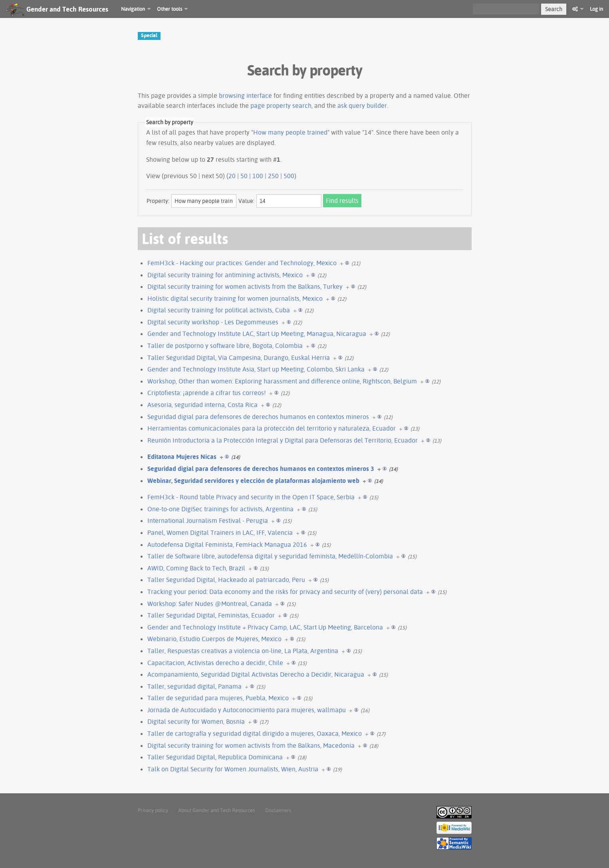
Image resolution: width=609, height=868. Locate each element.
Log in (596, 9)
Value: (246, 201)
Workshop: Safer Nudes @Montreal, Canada (210, 604)
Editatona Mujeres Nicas (182, 457)
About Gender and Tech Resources (216, 810)
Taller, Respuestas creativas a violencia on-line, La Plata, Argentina (243, 651)
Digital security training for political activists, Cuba (219, 310)
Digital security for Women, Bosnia (196, 721)
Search (554, 9)
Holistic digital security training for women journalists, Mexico (235, 298)
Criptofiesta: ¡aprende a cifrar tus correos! (207, 393)
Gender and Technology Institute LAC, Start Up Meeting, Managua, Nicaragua (257, 334)
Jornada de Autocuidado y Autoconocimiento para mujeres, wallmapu (247, 710)
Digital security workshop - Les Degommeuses (213, 322)
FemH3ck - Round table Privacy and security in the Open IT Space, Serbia (251, 497)
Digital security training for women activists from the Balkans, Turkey (245, 286)
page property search (281, 105)
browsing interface (245, 95)
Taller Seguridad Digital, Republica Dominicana (215, 757)
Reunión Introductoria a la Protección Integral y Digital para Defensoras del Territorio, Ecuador (283, 440)
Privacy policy (153, 810)
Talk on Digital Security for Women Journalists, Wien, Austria (233, 769)
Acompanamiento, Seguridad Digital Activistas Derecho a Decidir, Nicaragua (256, 674)
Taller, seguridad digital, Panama (194, 686)
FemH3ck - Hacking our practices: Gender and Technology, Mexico (242, 263)
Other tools (170, 9)
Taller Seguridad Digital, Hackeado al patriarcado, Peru (226, 580)
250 (273, 176)
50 (244, 176)
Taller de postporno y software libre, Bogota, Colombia (225, 346)
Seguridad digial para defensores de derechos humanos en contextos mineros (258, 417)
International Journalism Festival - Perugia (208, 520)
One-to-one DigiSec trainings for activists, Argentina (220, 509)
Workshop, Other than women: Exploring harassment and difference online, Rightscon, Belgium (282, 381)
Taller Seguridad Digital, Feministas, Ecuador (211, 615)
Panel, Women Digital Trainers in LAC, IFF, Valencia (220, 532)
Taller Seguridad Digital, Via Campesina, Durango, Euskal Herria (239, 358)
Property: (158, 201)
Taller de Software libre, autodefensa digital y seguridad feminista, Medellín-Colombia (270, 556)
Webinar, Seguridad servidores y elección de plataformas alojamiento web (253, 481)
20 (232, 176)
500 (289, 176)
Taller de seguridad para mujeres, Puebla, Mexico (218, 698)
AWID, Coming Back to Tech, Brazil (196, 568)
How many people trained (290, 132)
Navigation (133, 9)
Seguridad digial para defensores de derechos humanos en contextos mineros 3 (261, 469)
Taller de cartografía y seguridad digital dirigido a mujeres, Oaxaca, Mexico (255, 733)
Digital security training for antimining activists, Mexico (225, 275)
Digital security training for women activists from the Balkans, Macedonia (251, 745)
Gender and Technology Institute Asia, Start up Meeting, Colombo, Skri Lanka (256, 369)
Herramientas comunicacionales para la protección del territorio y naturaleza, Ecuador (272, 428)
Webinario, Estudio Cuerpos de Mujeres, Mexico (214, 639)
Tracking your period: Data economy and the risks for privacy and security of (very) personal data (285, 592)
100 (258, 176)
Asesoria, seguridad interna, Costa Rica (202, 405)
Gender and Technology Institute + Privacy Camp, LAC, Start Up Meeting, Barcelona (265, 627)
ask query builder (362, 105)
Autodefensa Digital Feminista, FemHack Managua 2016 (227, 544)
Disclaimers (278, 810)
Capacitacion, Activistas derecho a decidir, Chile (215, 663)
